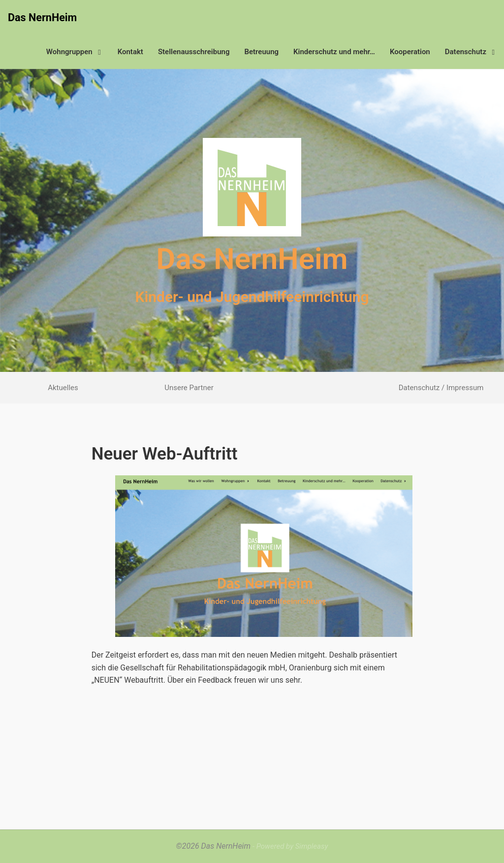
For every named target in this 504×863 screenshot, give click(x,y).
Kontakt (130, 52)
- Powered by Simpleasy (290, 846)
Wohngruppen (76, 52)
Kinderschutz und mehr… (334, 52)
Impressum (465, 388)
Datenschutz (473, 52)
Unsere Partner (189, 388)
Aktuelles (63, 388)
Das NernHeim (42, 17)
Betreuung (261, 52)
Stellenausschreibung (194, 52)
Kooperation (410, 52)
